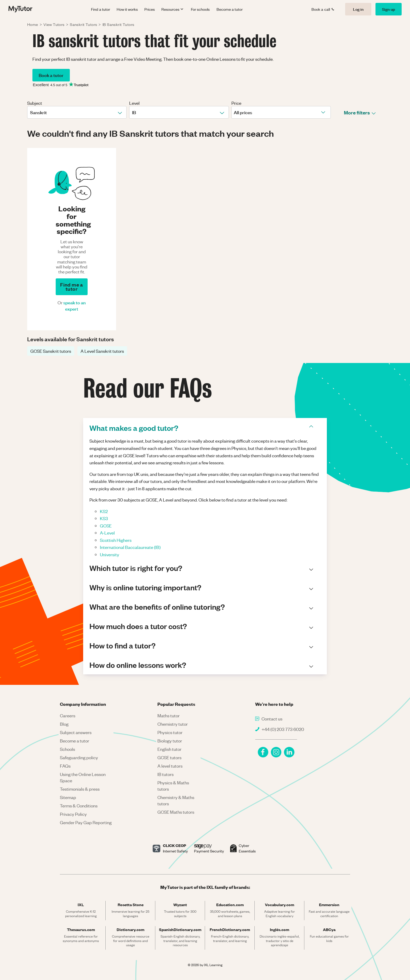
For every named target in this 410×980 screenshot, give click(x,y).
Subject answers (76, 732)
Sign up (389, 9)
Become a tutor (230, 9)
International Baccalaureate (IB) (130, 547)
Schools (67, 749)
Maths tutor (169, 715)
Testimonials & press (80, 789)
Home (33, 24)
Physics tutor (170, 732)
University (110, 554)
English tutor (169, 749)
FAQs (65, 766)
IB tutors (166, 774)
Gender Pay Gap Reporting (86, 822)
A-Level (107, 533)
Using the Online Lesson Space (83, 777)
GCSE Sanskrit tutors (51, 351)
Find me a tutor (72, 287)
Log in (358, 9)
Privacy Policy (73, 814)
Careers (68, 715)
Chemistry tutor (173, 724)
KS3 (104, 518)
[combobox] (30, 112)
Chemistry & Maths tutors (176, 800)
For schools (200, 9)
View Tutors (54, 24)
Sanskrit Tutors (83, 24)
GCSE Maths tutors (176, 812)
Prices (150, 9)
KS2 (104, 511)
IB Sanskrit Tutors (118, 24)
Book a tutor (51, 75)
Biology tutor (170, 741)
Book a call (323, 9)
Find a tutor (101, 9)
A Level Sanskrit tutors (102, 351)
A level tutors (170, 766)
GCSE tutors (169, 757)
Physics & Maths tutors (173, 786)
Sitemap (68, 797)
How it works (127, 9)
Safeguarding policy (79, 757)
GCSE (106, 526)
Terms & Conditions (79, 806)
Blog (64, 724)
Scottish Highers (116, 540)
